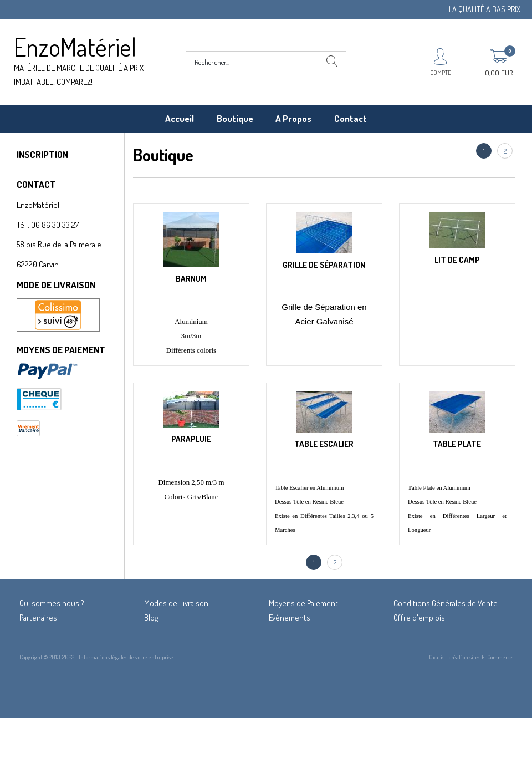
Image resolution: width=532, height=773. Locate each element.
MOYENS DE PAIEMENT (61, 349)
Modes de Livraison (176, 603)
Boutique (235, 118)
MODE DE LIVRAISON (56, 284)
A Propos (293, 118)
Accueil (180, 118)
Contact (351, 118)
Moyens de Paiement (303, 603)
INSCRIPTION (42, 154)
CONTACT (36, 184)
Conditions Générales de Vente (446, 603)
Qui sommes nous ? (52, 603)
